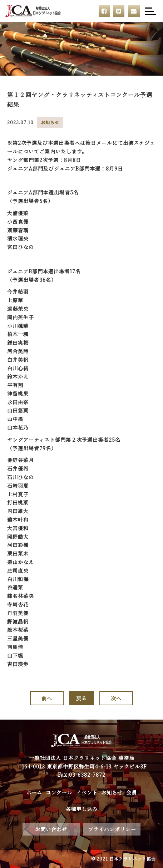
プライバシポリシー (112, 829)
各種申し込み (81, 809)
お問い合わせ (51, 829)
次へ (116, 698)
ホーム (34, 792)
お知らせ (112, 792)
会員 (132, 792)
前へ (47, 698)
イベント (87, 792)
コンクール (59, 792)
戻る (81, 698)
